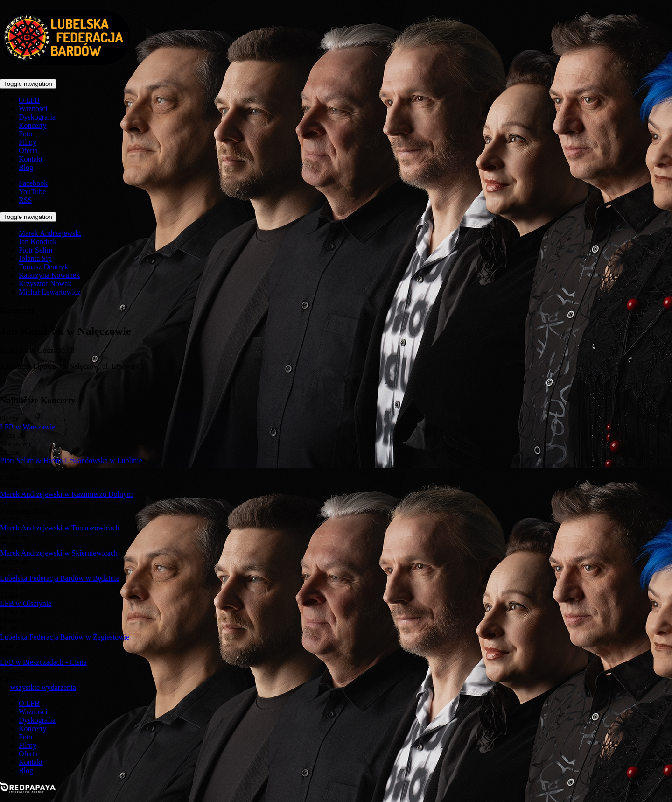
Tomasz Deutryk (43, 267)
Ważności (33, 109)
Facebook (33, 183)
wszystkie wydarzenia (43, 687)
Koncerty (33, 125)
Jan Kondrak (38, 242)
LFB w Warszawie (28, 427)
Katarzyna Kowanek (49, 275)
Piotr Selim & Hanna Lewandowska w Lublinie (71, 461)
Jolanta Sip (35, 258)
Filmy (28, 142)
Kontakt (31, 159)
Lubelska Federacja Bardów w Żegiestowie (65, 637)
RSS (25, 200)
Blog (26, 167)
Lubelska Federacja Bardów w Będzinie (60, 578)
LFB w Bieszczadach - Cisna (43, 662)
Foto (25, 134)
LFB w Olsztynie (26, 603)
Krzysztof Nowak (45, 284)
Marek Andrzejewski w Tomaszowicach (60, 528)
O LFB (29, 100)
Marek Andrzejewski (50, 233)
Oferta (28, 151)
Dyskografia (37, 117)
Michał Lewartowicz (50, 292)
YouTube (32, 192)
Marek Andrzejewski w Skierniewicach (59, 553)
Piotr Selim (35, 250)
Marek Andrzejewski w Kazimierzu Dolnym (66, 494)
